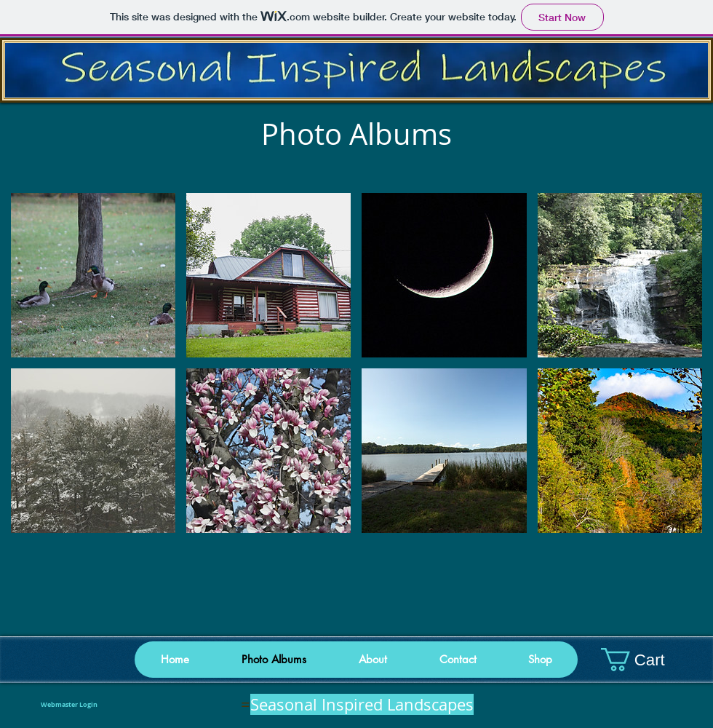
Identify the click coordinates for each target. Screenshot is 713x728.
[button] (540, 660)
